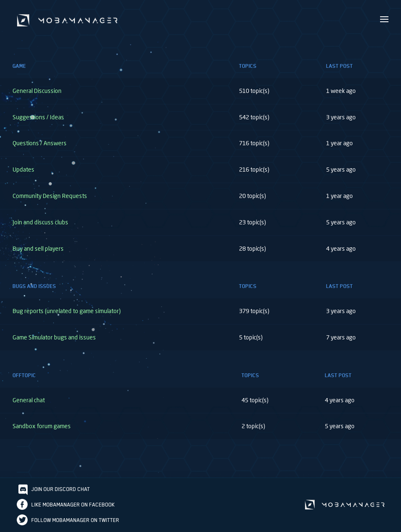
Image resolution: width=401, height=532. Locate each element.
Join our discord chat (61, 489)
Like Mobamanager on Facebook (73, 505)
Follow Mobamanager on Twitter (75, 520)
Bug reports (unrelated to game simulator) (67, 311)
